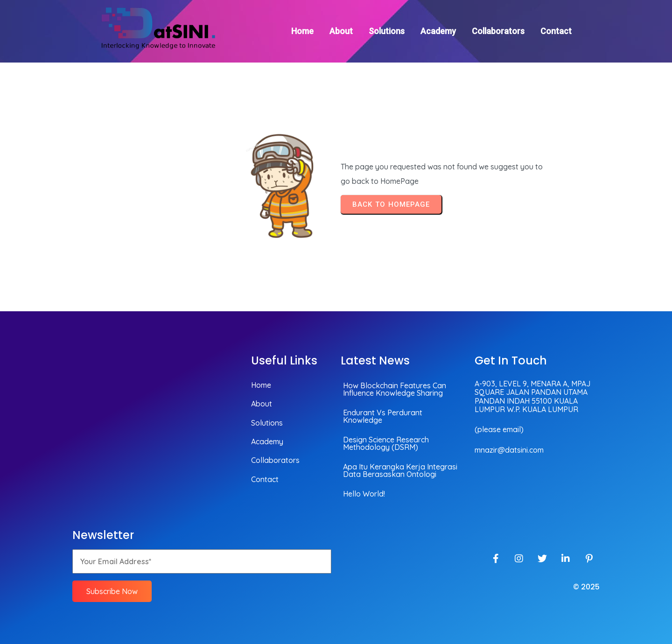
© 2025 (586, 587)
